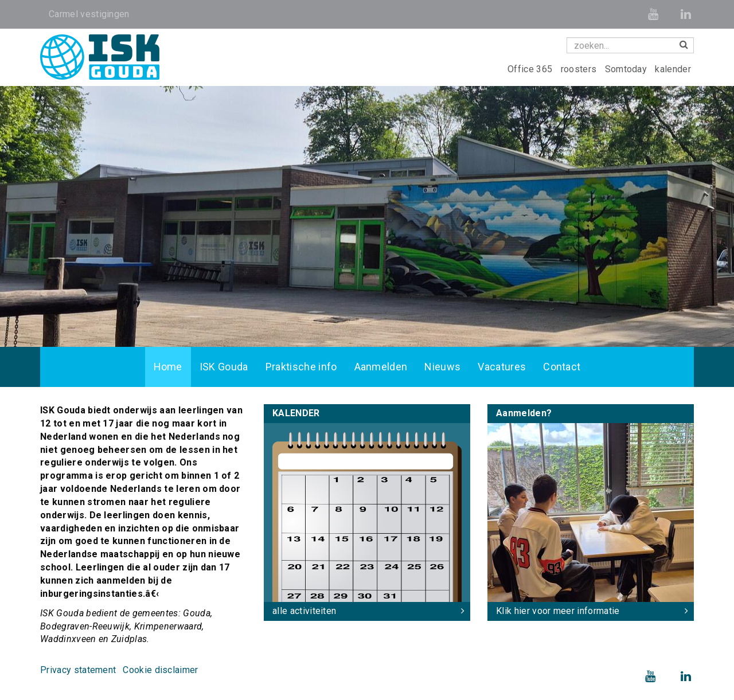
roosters (580, 69)
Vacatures (502, 367)
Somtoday (627, 69)
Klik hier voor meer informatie (558, 611)
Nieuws (442, 367)
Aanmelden (381, 367)
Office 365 (531, 69)
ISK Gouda (224, 367)
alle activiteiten (304, 611)
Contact (562, 367)
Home (168, 367)
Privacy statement (78, 670)
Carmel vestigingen (89, 14)
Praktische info (301, 367)
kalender (673, 69)
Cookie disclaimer (160, 670)
